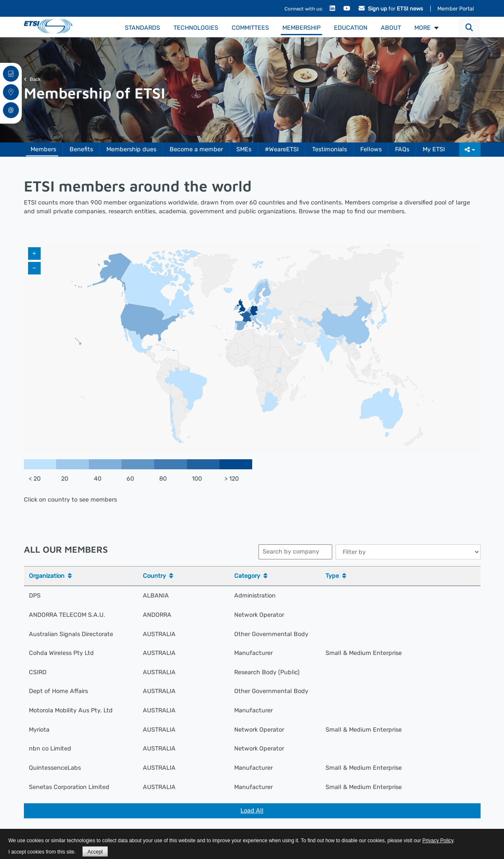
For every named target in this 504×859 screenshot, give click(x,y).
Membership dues (131, 149)
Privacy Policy (438, 841)
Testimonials (330, 149)
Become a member (196, 149)
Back (32, 79)
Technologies (196, 28)
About (391, 28)
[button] (469, 28)
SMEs (244, 149)
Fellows (371, 149)
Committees (250, 28)
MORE (423, 28)
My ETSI (434, 149)
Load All (252, 811)
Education (351, 28)
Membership (301, 28)
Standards (142, 28)
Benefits (81, 149)
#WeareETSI (282, 149)
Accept (95, 852)
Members (43, 149)
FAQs (402, 149)
